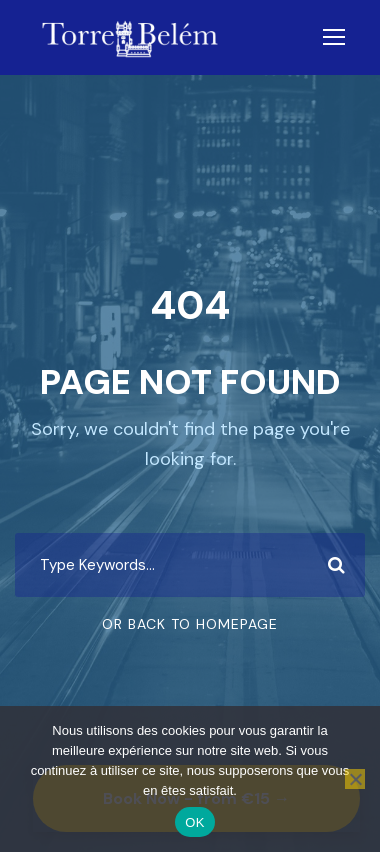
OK (194, 822)
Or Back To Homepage (190, 624)
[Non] (355, 779)
